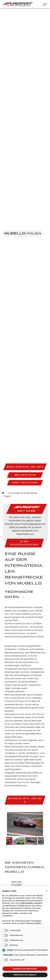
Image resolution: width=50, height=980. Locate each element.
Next (46, 842)
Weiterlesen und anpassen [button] (25, 975)
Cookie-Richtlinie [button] (26, 903)
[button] (44, 4)
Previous (4, 842)
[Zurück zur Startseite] (4, 493)
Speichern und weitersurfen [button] (25, 969)
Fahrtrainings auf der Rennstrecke (23, 493)
